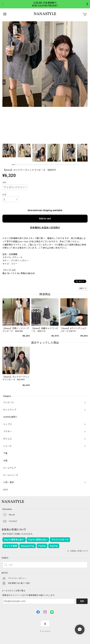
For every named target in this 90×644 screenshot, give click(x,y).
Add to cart (45, 219)
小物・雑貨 (9, 482)
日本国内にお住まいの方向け (45, 228)
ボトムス (7, 439)
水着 (5, 461)
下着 (5, 453)
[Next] (86, 82)
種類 (4, 183)
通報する (83, 289)
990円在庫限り (10, 417)
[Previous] (4, 82)
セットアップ (10, 410)
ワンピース (9, 402)
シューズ (7, 446)
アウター (7, 432)
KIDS (6, 490)
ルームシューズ (11, 475)
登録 (82, 601)
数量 (4, 195)
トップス (7, 424)
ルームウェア (10, 468)
